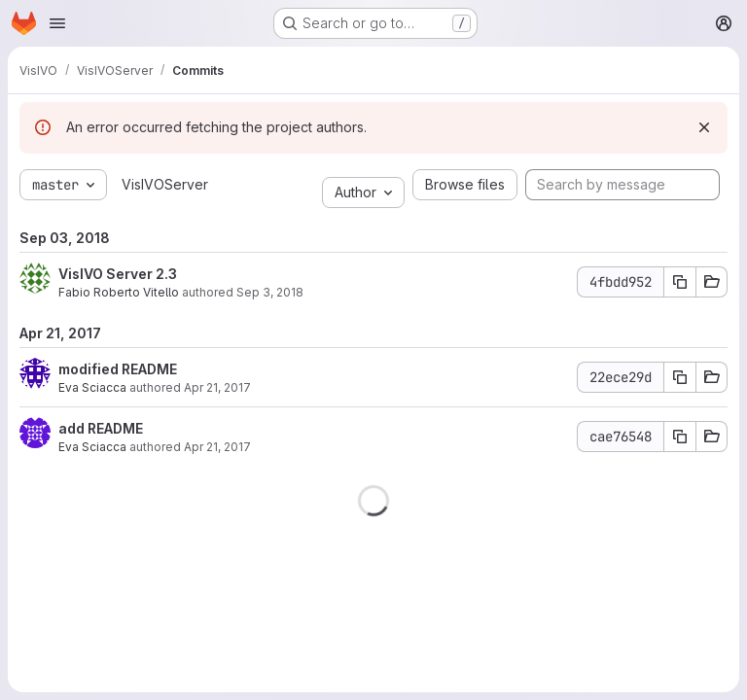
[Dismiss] (704, 127)
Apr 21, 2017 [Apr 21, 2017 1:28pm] (217, 447)
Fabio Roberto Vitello (119, 292)
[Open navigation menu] (57, 23)
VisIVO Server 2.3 (118, 274)
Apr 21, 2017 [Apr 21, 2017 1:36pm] (217, 387)
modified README (118, 369)
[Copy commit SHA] (680, 282)
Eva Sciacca (92, 387)
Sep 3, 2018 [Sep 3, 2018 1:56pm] (270, 292)
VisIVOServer (165, 184)
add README (101, 428)
